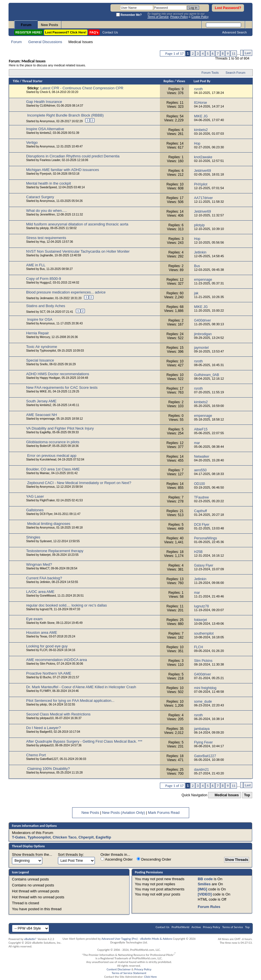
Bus (42, 269)
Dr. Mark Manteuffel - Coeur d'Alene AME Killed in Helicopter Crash (81, 687)
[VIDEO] (205, 894)
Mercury (45, 337)
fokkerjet (45, 555)
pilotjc (43, 705)
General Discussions (45, 42)
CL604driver (47, 106)
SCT (42, 312)
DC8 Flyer (46, 514)
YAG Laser (35, 496)
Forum (26, 25)
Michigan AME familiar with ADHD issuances (62, 170)
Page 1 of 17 (175, 53)
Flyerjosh (46, 174)
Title (16, 81)
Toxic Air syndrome (42, 347)
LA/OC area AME (40, 592)
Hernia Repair (37, 333)
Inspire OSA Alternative (45, 129)
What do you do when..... (47, 211)
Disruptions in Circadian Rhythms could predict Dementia (73, 156)
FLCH (43, 650)
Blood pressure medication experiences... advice (66, 292)
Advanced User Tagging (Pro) (120, 939)
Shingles (33, 537)
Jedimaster (47, 298)
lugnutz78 (46, 609)
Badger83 (46, 732)
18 (182, 552)
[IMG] (202, 889)
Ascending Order (117, 859)
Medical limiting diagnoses (49, 524)
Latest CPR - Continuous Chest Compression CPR (82, 88)
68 (182, 307)
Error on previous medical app (52, 456)
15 (182, 348)
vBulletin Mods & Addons (156, 939)
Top (247, 795)
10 (182, 184)
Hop (42, 242)
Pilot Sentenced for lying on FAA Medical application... (70, 701)
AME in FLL (36, 265)
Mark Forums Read (164, 813)
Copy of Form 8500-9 (44, 279)
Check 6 (45, 92)
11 (234, 53)
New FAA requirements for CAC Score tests (62, 387)
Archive (196, 927)
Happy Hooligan (50, 378)
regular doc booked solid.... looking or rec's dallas (66, 605)
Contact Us (110, 32)
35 (182, 729)
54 (182, 116)
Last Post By (202, 81)
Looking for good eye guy (47, 646)
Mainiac (45, 473)
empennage (47, 419)
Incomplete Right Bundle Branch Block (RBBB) (66, 115)
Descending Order (154, 859)
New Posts (50, 25)
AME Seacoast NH (41, 415)
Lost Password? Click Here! (66, 32)
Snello (44, 364)
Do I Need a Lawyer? (43, 728)
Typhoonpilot (48, 351)
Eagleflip (45, 432)
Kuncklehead (48, 460)
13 (182, 579)
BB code (205, 879)
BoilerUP (45, 446)
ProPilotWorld (180, 927)
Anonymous (47, 121)
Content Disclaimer (119, 969)
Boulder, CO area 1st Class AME (53, 469)
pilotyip (44, 228)
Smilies (204, 884)
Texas (43, 636)
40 (182, 538)
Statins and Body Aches (46, 306)
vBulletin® (31, 939)
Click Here (151, 977)
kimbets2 (45, 133)
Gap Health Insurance (44, 102)
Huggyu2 (45, 283)
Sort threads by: (71, 855)
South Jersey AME (41, 401)
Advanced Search (234, 32)
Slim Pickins (47, 664)
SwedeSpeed (48, 187)
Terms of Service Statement (129, 973)
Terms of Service (233, 927)
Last (248, 53)
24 (182, 334)
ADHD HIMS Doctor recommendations (58, 374)
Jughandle (46, 255)
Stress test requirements (46, 238)
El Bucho (45, 677)
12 (182, 280)
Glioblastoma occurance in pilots (53, 442)
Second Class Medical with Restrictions (58, 714)
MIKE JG (45, 391)
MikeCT (44, 568)
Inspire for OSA (40, 319)
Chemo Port (36, 755)
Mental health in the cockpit (49, 183)
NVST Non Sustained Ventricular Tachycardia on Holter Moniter (78, 251)
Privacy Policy (212, 927)
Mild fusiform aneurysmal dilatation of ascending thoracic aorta (77, 224)
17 (182, 198)
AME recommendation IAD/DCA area (57, 660)
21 (182, 511)
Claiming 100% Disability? (49, 769)
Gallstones (35, 510)
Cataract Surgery (40, 197)
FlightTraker (47, 500)
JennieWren (47, 215)
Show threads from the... (32, 855)
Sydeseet (46, 541)
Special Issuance (40, 360)
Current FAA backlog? (44, 578)
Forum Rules (209, 907)
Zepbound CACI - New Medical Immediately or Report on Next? (79, 483)
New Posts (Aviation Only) (124, 813)
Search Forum (235, 73)
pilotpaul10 (47, 718)
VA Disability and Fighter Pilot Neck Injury (60, 428)
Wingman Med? (39, 564)
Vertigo (32, 142)
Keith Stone (47, 623)
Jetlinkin (45, 582)
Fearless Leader (50, 160)
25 (182, 620)
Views (181, 81)
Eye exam (34, 619)
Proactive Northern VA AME (49, 673)
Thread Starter (32, 81)
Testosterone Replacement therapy (55, 551)
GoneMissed (48, 596)
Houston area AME (42, 632)
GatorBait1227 (49, 759)
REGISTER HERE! (29, 32)
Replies (169, 81)
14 (182, 143)
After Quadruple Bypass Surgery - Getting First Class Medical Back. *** (84, 741)
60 (182, 293)
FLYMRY (45, 691)
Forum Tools (210, 73)
